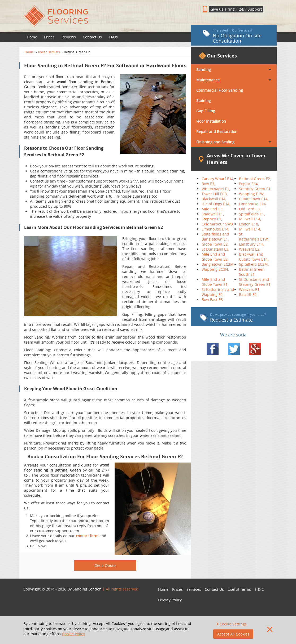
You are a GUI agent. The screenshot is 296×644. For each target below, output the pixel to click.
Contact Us (92, 37)
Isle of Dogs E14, (216, 204)
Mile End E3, (212, 209)
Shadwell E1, (213, 214)
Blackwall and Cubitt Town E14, (254, 257)
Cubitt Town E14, (254, 199)
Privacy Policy (170, 600)
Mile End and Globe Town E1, (215, 282)
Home (32, 37)
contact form (87, 536)
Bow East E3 (212, 299)
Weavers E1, (250, 289)
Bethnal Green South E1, (252, 272)
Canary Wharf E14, (218, 179)
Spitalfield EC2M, (254, 264)
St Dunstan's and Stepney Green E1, (255, 282)
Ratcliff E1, (248, 294)
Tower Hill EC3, (215, 194)
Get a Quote (105, 565)
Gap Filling (206, 111)
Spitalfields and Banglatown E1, (215, 237)
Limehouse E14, (253, 204)
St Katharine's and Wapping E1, (218, 292)
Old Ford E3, (250, 209)
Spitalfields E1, (252, 214)
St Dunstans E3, (215, 249)
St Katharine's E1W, (254, 237)
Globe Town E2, (215, 244)
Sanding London (87, 589)
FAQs (113, 37)
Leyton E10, (249, 224)
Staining (204, 101)
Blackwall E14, (214, 199)
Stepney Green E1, (255, 189)
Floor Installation (211, 121)
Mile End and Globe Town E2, (215, 257)
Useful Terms (239, 589)
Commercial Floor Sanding (220, 90)
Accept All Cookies (233, 634)
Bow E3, (208, 184)
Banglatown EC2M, (218, 264)
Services (194, 589)
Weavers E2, (250, 249)
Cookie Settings (233, 624)
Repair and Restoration (217, 132)
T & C (259, 589)
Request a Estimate (233, 318)
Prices (49, 37)
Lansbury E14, (251, 244)
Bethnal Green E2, (255, 179)
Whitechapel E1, (216, 189)
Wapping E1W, (252, 194)
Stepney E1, (212, 219)
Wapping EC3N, (215, 269)
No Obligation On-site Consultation (232, 36)
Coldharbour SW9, (218, 224)
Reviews (69, 37)
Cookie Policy (73, 634)
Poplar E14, (249, 184)
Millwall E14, (250, 219)
